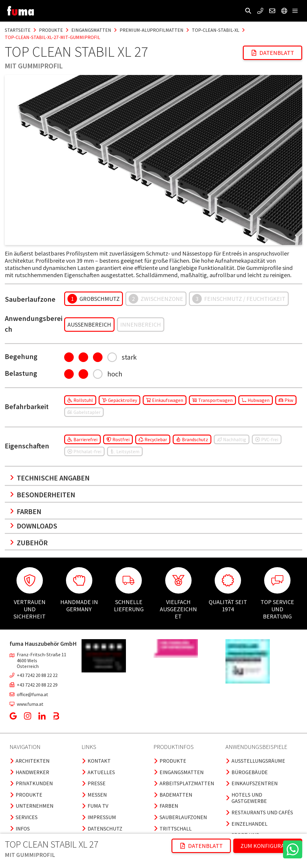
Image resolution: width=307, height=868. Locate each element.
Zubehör (29, 543)
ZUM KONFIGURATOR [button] (268, 846)
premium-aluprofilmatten (152, 30)
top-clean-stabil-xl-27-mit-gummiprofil (52, 37)
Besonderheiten (42, 495)
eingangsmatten (91, 30)
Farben (25, 512)
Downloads (33, 526)
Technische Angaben (50, 478)
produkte (51, 30)
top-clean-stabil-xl (216, 30)
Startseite (18, 30)
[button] (248, 11)
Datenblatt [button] (273, 53)
